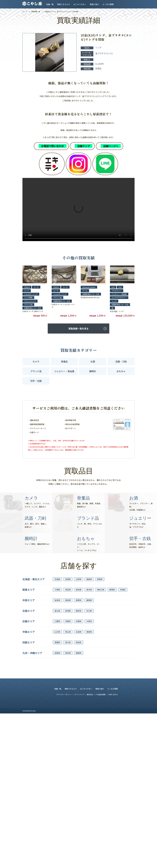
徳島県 (89, 786)
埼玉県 (68, 744)
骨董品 (64, 516)
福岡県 (78, 807)
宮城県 (68, 734)
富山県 (57, 765)
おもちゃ (121, 526)
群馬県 (112, 744)
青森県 (100, 734)
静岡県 (89, 755)
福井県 (78, 765)
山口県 (57, 786)
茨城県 (123, 744)
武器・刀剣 (121, 516)
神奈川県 (101, 744)
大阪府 (89, 776)
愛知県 (68, 755)
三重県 (57, 776)
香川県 (68, 797)
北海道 (57, 734)
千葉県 (57, 744)
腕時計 (93, 526)
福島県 (89, 734)
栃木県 (89, 744)
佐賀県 (57, 807)
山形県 (78, 734)
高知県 (78, 797)
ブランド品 (36, 526)
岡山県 (68, 786)
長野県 (78, 755)
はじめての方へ (80, 4)
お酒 (93, 516)
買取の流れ (94, 4)
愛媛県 (57, 797)
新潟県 (68, 765)
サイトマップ (79, 849)
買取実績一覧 (36, 11)
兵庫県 (78, 776)
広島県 (78, 786)
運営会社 (90, 849)
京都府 (68, 776)
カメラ (36, 516)
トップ (25, 11)
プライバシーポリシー (64, 849)
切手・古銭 (36, 535)
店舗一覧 (50, 4)
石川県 (89, 765)
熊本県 (68, 807)
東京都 (78, 744)
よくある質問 (108, 4)
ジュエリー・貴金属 (64, 526)
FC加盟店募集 (101, 849)
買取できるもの (64, 4)
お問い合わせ (113, 849)
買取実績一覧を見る (78, 483)
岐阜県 (57, 755)
